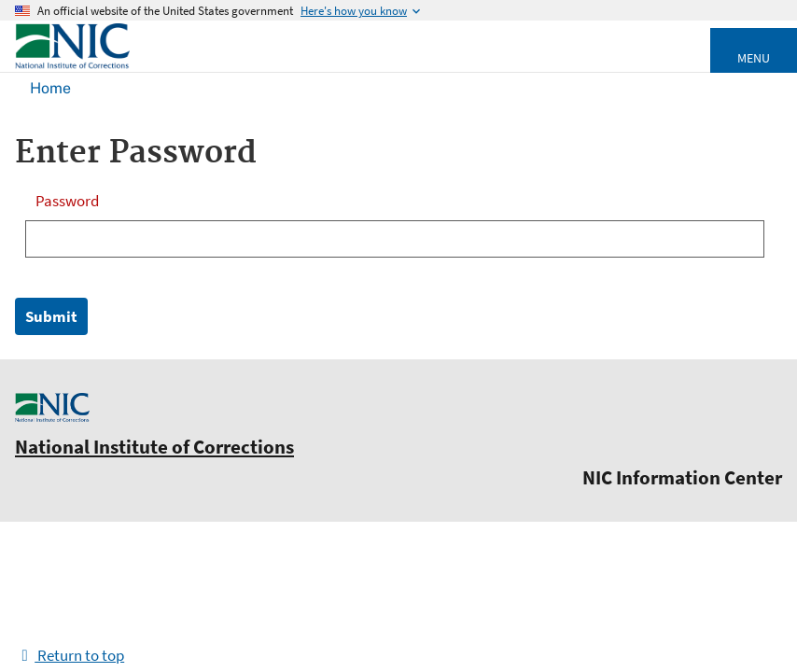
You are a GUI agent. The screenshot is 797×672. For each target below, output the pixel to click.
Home (50, 88)
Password (67, 201)
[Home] (72, 65)
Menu (754, 58)
